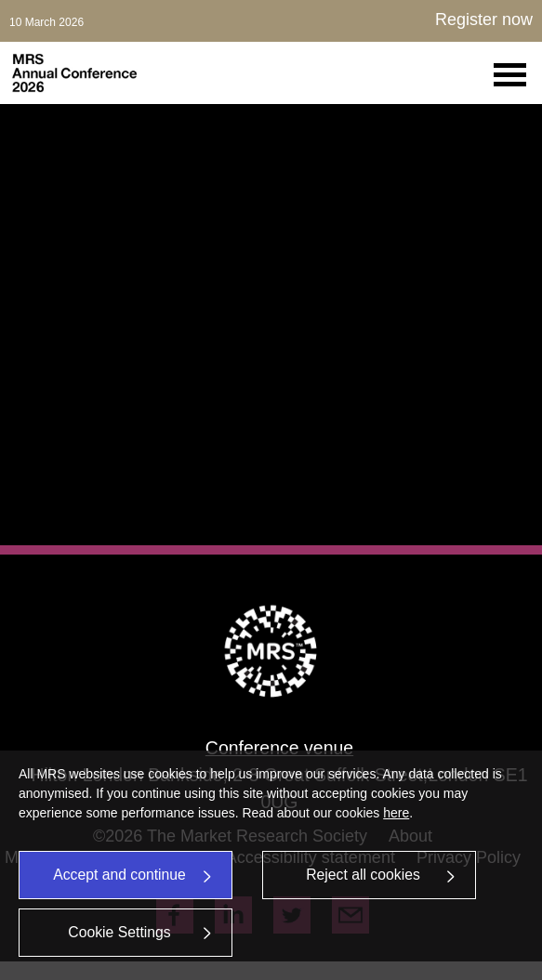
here (396, 813)
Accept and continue (133, 875)
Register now (484, 20)
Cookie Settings (140, 933)
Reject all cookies (381, 875)
